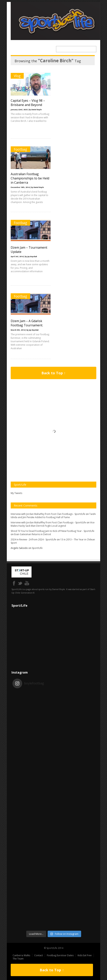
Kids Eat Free (85, 955)
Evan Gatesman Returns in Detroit (33, 534)
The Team (18, 959)
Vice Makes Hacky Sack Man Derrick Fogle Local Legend (53, 524)
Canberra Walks (21, 955)
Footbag (20, 149)
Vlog (17, 76)
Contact (39, 955)
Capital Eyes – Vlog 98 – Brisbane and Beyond (28, 103)
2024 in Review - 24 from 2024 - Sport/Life (33, 539)
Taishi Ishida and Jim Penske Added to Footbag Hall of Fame (53, 516)
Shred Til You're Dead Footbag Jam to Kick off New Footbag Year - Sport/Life (53, 531)
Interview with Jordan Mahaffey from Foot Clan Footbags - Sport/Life (48, 514)
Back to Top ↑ (53, 373)
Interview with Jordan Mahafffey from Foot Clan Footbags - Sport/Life (48, 522)
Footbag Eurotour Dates (60, 955)
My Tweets (16, 493)
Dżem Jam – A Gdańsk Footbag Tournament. (27, 323)
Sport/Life (37, 548)
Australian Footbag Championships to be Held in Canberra (30, 178)
